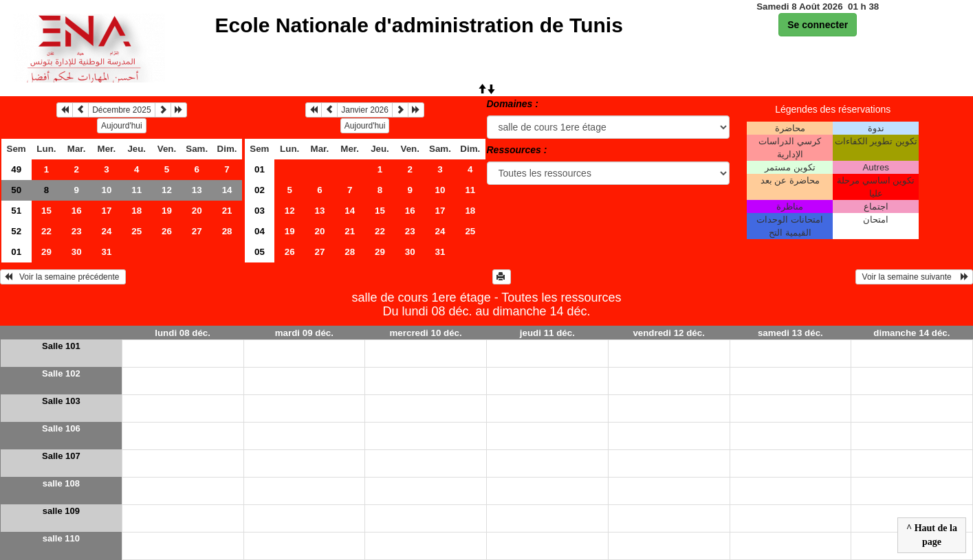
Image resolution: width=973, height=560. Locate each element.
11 (136, 190)
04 (260, 231)
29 (46, 252)
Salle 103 (61, 401)
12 (167, 190)
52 (16, 231)
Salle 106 (61, 428)
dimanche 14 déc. (911, 333)
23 (77, 231)
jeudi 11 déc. (547, 333)
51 (16, 211)
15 (46, 211)
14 (227, 190)
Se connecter (818, 25)
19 (167, 211)
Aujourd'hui (122, 126)
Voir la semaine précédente (63, 277)
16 (77, 211)
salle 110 (61, 538)
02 (260, 190)
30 (77, 252)
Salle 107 (61, 456)
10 (107, 190)
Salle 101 (61, 346)
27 (197, 231)
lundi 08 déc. (183, 333)
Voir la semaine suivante (914, 277)
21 (227, 211)
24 (107, 231)
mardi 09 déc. (304, 333)
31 (107, 252)
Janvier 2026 (365, 110)
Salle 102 (61, 373)
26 (167, 231)
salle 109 (61, 511)
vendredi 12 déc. (668, 333)
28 (227, 231)
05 (260, 252)
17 (107, 211)
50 (16, 190)
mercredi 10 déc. (426, 333)
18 (136, 211)
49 (16, 169)
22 (46, 231)
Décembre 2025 (121, 110)
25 (136, 231)
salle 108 (61, 483)
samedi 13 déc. (790, 333)
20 (197, 211)
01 (16, 252)
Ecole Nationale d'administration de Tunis (419, 25)
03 (260, 211)
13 (197, 190)
